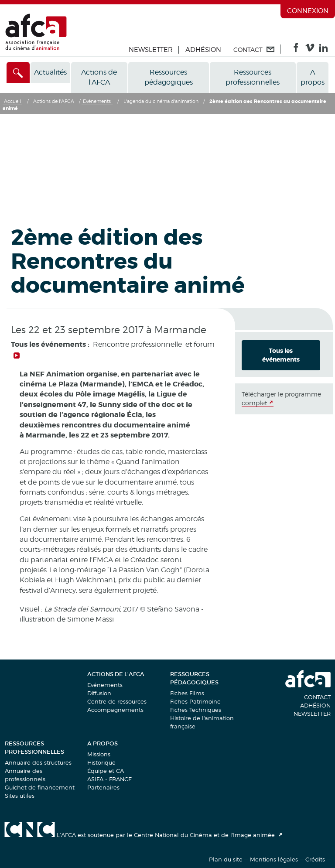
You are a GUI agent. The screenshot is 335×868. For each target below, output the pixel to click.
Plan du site (226, 859)
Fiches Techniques (196, 710)
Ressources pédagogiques (169, 77)
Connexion (308, 11)
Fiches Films (187, 693)
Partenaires (103, 787)
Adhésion (203, 50)
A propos (313, 77)
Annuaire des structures (38, 762)
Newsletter (151, 50)
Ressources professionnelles (253, 77)
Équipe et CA (106, 771)
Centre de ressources (117, 701)
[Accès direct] (18, 72)
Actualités (50, 72)
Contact (317, 697)
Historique (101, 762)
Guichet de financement (40, 787)
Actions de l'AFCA (99, 77)
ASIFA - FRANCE (109, 779)
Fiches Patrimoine (195, 701)
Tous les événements (281, 355)
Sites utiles (20, 796)
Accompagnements (115, 710)
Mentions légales (274, 859)
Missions (99, 754)
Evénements (105, 685)
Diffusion (99, 693)
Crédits (315, 859)
